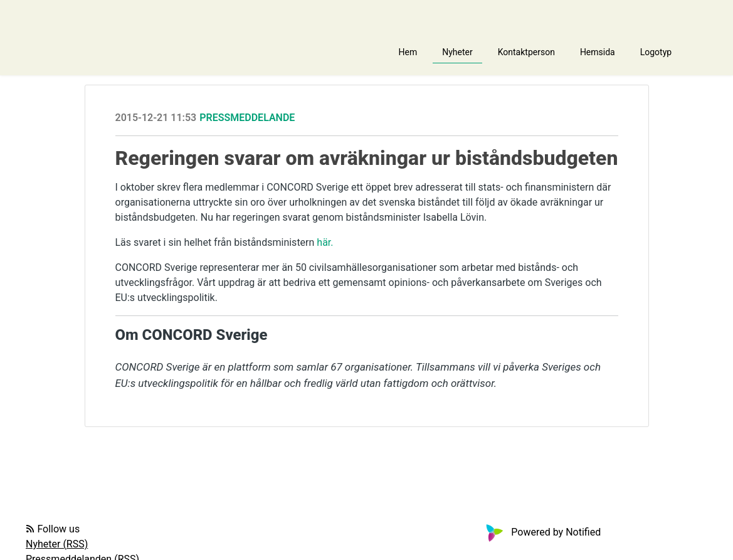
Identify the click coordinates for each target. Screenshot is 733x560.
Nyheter (457, 52)
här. (325, 242)
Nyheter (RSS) (57, 544)
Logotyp (656, 52)
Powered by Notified (542, 532)
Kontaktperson (526, 52)
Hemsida (598, 52)
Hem (408, 52)
